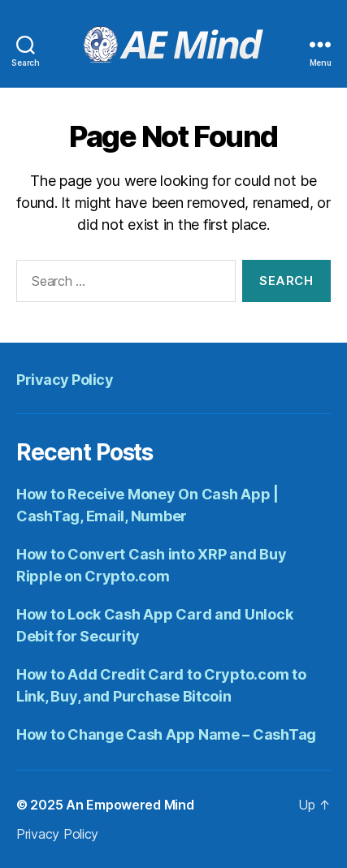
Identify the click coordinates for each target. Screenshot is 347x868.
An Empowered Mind (130, 805)
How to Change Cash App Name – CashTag (166, 734)
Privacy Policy (65, 380)
